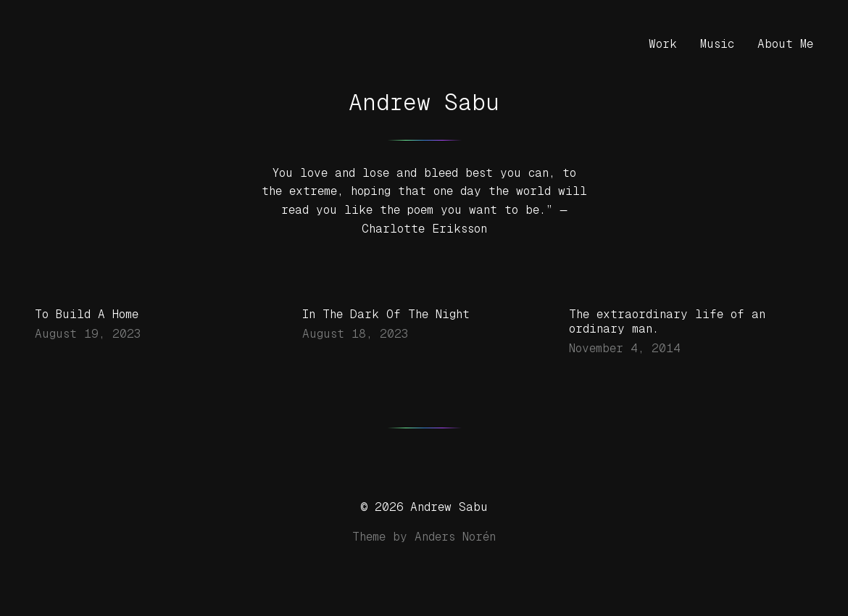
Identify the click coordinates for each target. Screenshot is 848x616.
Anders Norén (455, 537)
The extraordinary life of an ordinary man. (667, 321)
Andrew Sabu (424, 102)
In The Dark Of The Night (386, 314)
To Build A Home (87, 314)
